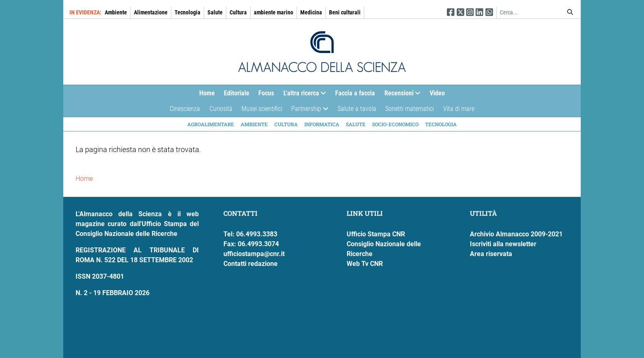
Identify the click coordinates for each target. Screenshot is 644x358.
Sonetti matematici (409, 109)
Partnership (307, 111)
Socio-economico (395, 124)
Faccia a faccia (355, 93)
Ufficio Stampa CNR (376, 234)
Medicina (311, 12)
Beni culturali (345, 12)
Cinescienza (185, 109)
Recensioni (400, 95)
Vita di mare (459, 109)
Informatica (322, 124)
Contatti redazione (251, 264)
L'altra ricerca (302, 95)
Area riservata (491, 254)
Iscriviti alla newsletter (503, 244)
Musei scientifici (262, 109)
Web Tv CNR (365, 264)
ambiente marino (274, 12)
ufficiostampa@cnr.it (254, 254)
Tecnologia (187, 12)
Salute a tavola (357, 109)
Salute (215, 12)
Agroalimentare (211, 124)
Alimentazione (151, 12)
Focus (266, 93)
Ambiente (116, 12)
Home (207, 93)
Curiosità (221, 109)
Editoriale (237, 93)
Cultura (238, 12)
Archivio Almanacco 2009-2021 (516, 234)
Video (437, 93)
